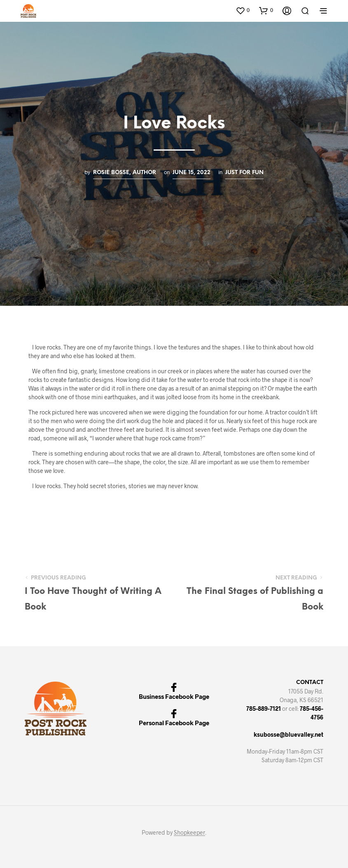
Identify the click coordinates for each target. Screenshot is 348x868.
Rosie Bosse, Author (125, 172)
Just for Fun (244, 172)
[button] (243, 10)
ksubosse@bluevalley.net (288, 734)
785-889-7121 (264, 709)
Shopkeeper (189, 833)
